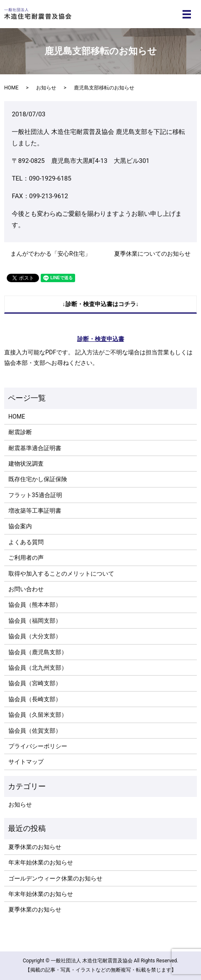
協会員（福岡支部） (35, 621)
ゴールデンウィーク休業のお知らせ (55, 878)
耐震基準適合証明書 (35, 448)
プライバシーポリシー (38, 746)
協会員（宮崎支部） (35, 683)
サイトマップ (26, 762)
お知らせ (46, 88)
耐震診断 (20, 432)
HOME (11, 88)
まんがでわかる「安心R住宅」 (51, 254)
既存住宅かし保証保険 (38, 479)
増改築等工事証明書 (35, 511)
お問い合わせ (26, 589)
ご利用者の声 (26, 558)
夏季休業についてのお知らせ (152, 254)
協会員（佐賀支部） (35, 731)
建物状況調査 (26, 464)
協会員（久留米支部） (38, 715)
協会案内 (20, 526)
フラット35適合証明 (35, 495)
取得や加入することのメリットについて (61, 574)
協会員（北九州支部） (38, 668)
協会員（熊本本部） (35, 605)
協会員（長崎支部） (35, 699)
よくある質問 (26, 542)
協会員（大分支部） (35, 636)
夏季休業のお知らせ (35, 847)
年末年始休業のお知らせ (41, 862)
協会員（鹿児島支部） (38, 652)
